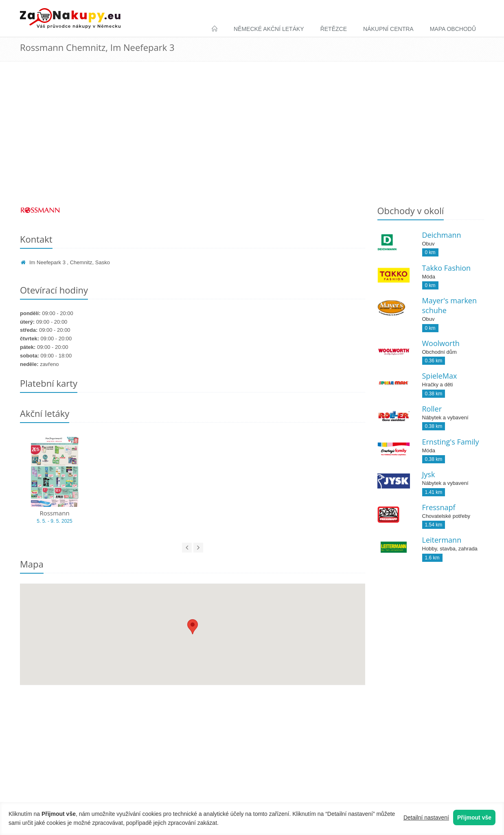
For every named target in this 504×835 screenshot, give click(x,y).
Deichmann (442, 235)
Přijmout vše (474, 817)
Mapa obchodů (453, 29)
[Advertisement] (252, 139)
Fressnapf (439, 507)
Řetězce (334, 29)
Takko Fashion (447, 268)
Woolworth (441, 343)
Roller (432, 409)
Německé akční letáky (269, 29)
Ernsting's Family (451, 442)
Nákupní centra (388, 29)
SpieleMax (440, 376)
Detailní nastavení (426, 817)
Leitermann (442, 540)
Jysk (429, 474)
